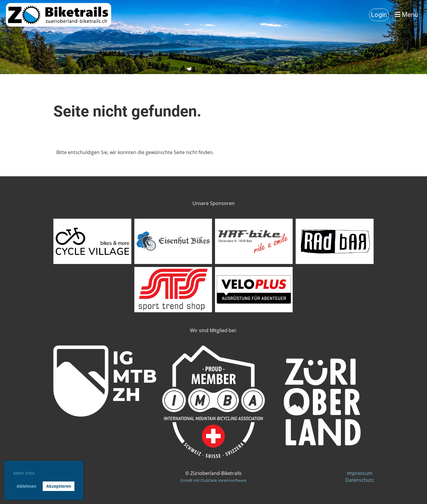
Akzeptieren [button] (59, 486)
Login (379, 15)
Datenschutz (360, 480)
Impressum (360, 473)
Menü (406, 15)
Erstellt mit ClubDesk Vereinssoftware (213, 480)
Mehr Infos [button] (24, 473)
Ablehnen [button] (26, 486)
